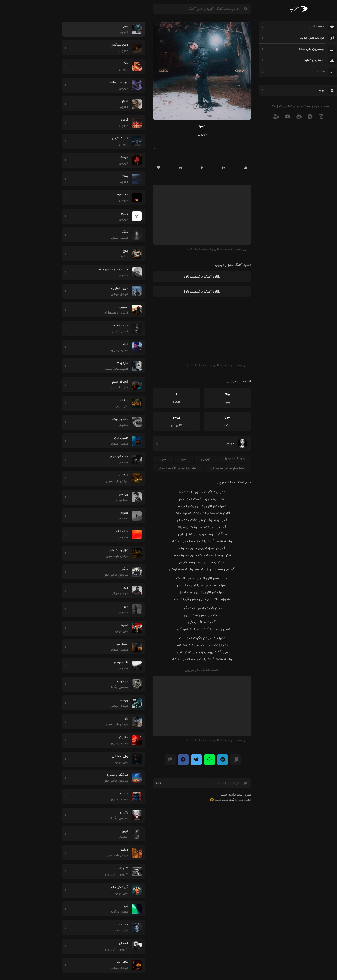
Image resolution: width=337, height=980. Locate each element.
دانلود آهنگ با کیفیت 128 (168, 292)
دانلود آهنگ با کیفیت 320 (168, 277)
